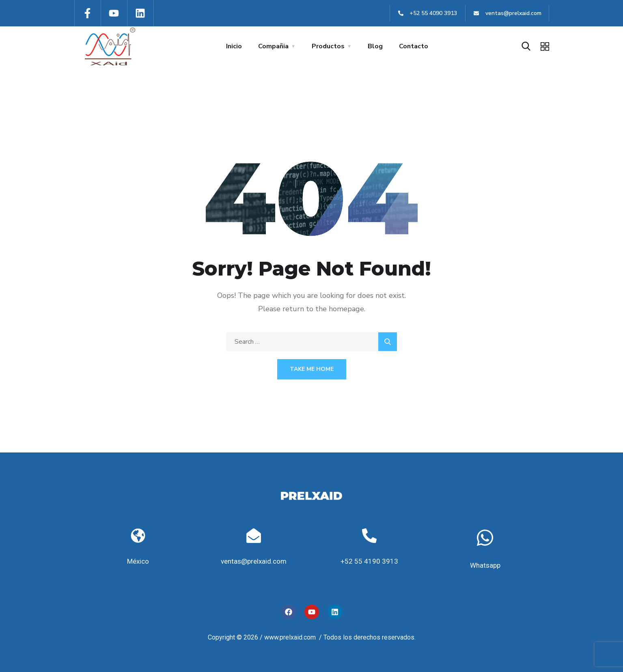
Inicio (234, 46)
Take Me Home (312, 369)
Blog (375, 46)
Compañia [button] (273, 46)
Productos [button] (328, 46)
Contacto (414, 46)
